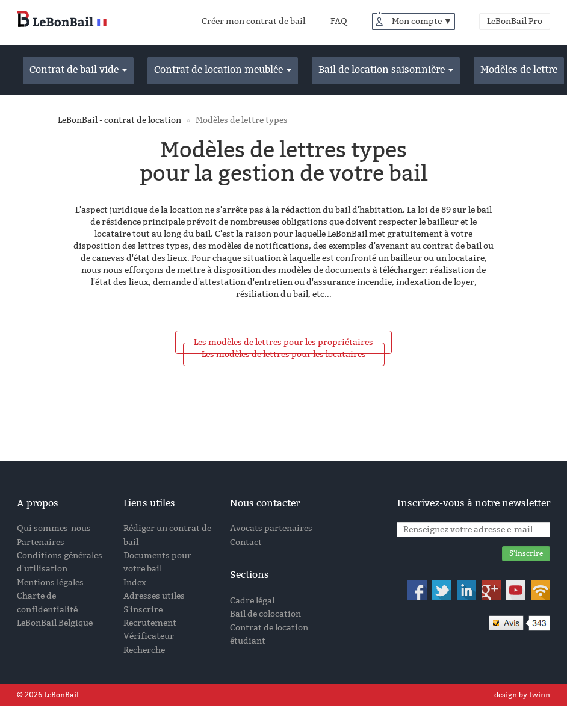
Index (135, 583)
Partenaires (41, 542)
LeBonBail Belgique (55, 623)
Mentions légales (50, 583)
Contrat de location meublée (223, 70)
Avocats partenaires (271, 528)
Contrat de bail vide (78, 70)
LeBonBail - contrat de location (119, 120)
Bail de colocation (265, 614)
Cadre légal (252, 601)
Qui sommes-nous (54, 528)
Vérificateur (149, 636)
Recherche (144, 650)
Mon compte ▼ (422, 21)
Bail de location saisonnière (386, 70)
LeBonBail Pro (515, 21)
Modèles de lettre (519, 70)
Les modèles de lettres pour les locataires (284, 354)
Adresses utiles (154, 596)
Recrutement (150, 623)
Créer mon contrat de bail (253, 21)
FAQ (339, 21)
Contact (246, 542)
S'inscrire (143, 610)
